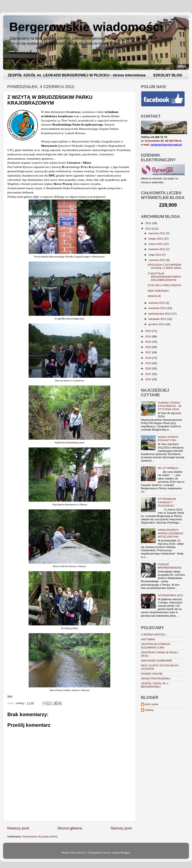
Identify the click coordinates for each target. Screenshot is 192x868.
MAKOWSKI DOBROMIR (156, 661)
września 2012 (158, 308)
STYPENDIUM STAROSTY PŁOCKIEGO (167, 502)
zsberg (149, 710)
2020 (149, 368)
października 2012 (160, 314)
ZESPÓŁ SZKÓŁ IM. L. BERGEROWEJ (155, 685)
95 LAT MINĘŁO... (169, 468)
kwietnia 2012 (157, 249)
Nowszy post (18, 828)
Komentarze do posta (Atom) (40, 837)
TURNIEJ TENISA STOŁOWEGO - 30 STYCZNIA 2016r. (169, 406)
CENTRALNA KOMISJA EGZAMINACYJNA (156, 646)
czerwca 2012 (157, 260)
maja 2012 (155, 255)
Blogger (125, 853)
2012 (149, 229)
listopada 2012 (158, 319)
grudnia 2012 (157, 324)
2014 (149, 336)
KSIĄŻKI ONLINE (152, 674)
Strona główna (70, 828)
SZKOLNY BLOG (168, 75)
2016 (149, 347)
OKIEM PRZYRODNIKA (156, 679)
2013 (149, 331)
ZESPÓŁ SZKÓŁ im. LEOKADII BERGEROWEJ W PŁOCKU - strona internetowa (77, 75)
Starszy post (121, 828)
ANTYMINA (148, 639)
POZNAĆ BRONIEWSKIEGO (170, 566)
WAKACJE (155, 296)
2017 (149, 352)
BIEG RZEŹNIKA (158, 291)
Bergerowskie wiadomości (86, 27)
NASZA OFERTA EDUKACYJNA (168, 439)
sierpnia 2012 (157, 303)
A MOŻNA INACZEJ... (154, 634)
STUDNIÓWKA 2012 (170, 595)
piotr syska (152, 704)
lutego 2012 (156, 239)
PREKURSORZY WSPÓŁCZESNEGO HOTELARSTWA (170, 533)
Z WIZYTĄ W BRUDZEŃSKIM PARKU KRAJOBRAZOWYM (165, 277)
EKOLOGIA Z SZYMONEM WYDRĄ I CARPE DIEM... (165, 266)
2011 (149, 223)
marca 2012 (156, 244)
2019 (149, 363)
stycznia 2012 (157, 233)
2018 (149, 358)
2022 (149, 379)
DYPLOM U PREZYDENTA (165, 285)
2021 (149, 374)
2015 (149, 342)
